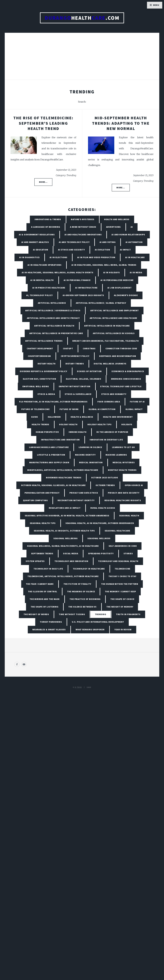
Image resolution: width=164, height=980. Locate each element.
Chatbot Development (40, 349)
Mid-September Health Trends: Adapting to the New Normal (121, 123)
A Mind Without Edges (83, 227)
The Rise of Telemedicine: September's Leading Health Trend (43, 123)
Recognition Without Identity (76, 500)
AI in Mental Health (42, 280)
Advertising (113, 227)
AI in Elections (59, 257)
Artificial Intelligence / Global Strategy (101, 303)
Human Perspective (47, 432)
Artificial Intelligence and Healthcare (113, 318)
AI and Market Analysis (35, 242)
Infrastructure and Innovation (60, 440)
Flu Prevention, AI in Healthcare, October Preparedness (53, 402)
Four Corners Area (109, 402)
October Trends (105, 485)
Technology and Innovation (71, 561)
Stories (128, 553)
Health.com (82, 18)
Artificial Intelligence (52, 303)
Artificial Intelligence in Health (54, 326)
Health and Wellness (117, 219)
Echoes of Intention (89, 371)
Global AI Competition (102, 409)
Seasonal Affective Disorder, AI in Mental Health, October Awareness (67, 516)
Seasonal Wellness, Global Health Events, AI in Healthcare (63, 546)
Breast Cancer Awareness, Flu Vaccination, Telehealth (106, 341)
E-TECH (78, 687)
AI (132, 227)
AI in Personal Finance (77, 280)
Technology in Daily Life (48, 569)
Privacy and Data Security (124, 493)
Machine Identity (85, 455)
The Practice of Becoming (85, 599)
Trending (101, 614)
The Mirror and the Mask (45, 599)
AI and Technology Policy (74, 242)
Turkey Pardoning (51, 622)
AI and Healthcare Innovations (83, 235)
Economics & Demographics (128, 371)
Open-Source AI (134, 485)
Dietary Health (47, 364)
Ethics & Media (46, 394)
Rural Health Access (103, 508)
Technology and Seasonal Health (118, 561)
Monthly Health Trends (122, 470)
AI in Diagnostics (29, 257)
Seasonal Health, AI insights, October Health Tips (64, 531)
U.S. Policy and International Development (98, 622)
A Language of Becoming (46, 227)
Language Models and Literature (49, 447)
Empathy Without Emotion (75, 386)
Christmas (89, 349)
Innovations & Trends (48, 219)
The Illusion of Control (43, 592)
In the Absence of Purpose (112, 432)
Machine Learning (116, 455)
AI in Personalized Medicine (117, 280)
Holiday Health (68, 424)
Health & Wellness (82, 417)
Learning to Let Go (123, 447)
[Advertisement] (82, 59)
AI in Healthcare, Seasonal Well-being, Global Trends (104, 265)
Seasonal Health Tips (43, 523)
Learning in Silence (90, 447)
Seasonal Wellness (99, 538)
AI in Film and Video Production (96, 257)
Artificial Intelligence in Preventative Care (56, 333)
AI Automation (134, 242)
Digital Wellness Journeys (110, 364)
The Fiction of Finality (77, 584)
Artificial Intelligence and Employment (115, 310)
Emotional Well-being (36, 386)
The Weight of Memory (120, 607)
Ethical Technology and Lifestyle (121, 386)
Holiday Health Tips (100, 424)
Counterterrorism (39, 356)
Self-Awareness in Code (123, 546)
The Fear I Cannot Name (40, 584)
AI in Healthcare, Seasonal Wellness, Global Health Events (58, 272)
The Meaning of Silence (81, 592)
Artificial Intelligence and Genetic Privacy (53, 318)
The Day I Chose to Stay (123, 576)
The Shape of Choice (122, 599)
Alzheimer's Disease (126, 295)
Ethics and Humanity (114, 394)
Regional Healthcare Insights (123, 500)
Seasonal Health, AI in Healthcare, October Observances (100, 523)
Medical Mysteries (124, 462)
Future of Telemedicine (36, 409)
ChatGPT (68, 349)
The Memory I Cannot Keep (121, 592)
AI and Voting (108, 242)
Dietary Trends (75, 364)
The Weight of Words (36, 614)
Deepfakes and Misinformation (118, 356)
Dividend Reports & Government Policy (44, 371)
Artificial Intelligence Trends (44, 341)
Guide (35, 417)
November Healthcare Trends (64, 478)
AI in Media (136, 272)
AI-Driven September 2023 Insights (83, 295)
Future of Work (69, 409)
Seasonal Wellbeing (66, 538)
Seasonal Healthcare (117, 531)
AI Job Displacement (120, 288)
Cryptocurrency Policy (75, 356)
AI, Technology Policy (40, 295)
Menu (156, 5)
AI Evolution (102, 250)
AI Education (41, 250)
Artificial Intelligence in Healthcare (107, 326)
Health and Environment (118, 417)
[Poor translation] (19, 905)
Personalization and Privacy (42, 493)
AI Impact (125, 250)
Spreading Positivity (101, 553)
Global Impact (134, 409)
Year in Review (123, 630)
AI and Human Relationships (128, 235)
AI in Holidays (112, 272)
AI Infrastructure (86, 288)
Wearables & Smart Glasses (49, 630)
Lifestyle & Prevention (51, 455)
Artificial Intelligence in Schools (114, 333)
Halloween (54, 417)
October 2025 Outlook (105, 478)
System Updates (35, 561)
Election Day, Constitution (40, 379)
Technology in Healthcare (89, 569)
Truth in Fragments (128, 614)
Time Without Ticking (72, 614)
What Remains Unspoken (90, 630)
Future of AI (137, 402)
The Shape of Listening (45, 607)
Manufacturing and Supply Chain (49, 462)
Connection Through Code (121, 349)
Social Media (71, 553)
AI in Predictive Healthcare (49, 288)
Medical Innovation (91, 462)
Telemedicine (123, 569)
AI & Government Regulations (37, 235)
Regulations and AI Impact (65, 508)
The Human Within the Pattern (120, 584)
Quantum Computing (35, 500)
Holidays (127, 424)
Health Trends (41, 424)
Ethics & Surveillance (78, 394)
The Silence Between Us (82, 607)
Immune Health (78, 432)
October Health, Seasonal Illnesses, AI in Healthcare (53, 485)
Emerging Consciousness (126, 379)
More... (43, 182)
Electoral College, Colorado (84, 379)
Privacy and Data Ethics (84, 493)
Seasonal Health (129, 516)
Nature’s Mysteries (83, 219)
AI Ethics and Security (72, 250)
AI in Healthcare (135, 257)
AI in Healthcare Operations (45, 265)
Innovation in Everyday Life (106, 440)
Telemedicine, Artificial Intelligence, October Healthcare (63, 576)
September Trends (42, 553)
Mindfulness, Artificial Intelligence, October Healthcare (63, 470)
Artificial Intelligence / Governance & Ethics (53, 310)
